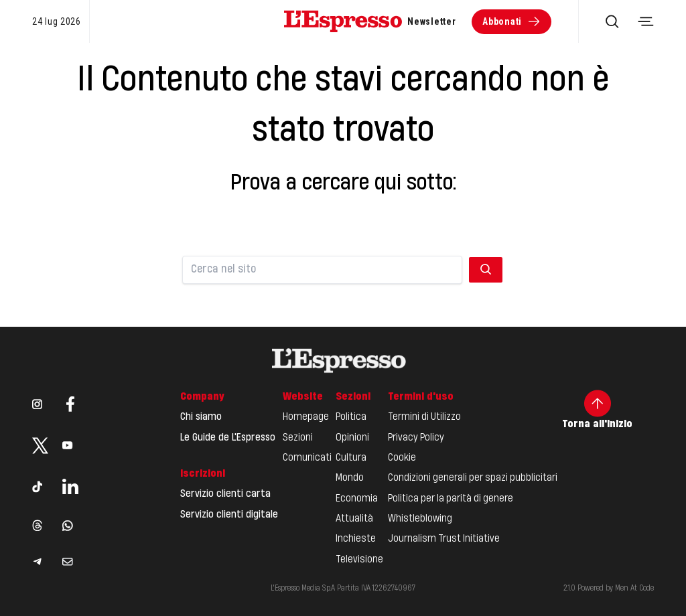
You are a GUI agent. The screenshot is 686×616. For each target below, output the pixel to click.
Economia (357, 499)
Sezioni (298, 438)
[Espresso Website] (343, 21)
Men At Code (634, 589)
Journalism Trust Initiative (444, 539)
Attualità (354, 519)
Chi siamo (201, 417)
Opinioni (352, 438)
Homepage (306, 417)
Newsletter (431, 21)
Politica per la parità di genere (451, 499)
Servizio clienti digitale (229, 515)
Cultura (351, 458)
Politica (351, 417)
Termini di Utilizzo (424, 417)
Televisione (359, 560)
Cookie (402, 458)
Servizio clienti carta (225, 494)
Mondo (350, 478)
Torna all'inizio (597, 410)
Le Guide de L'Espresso (228, 438)
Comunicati (307, 458)
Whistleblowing (420, 519)
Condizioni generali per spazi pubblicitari (473, 478)
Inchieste (356, 539)
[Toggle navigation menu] (646, 21)
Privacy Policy (416, 438)
